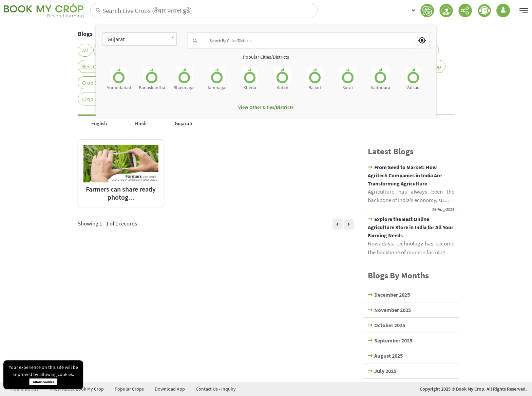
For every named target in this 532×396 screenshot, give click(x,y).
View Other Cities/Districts (266, 107)
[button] (412, 11)
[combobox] (139, 39)
